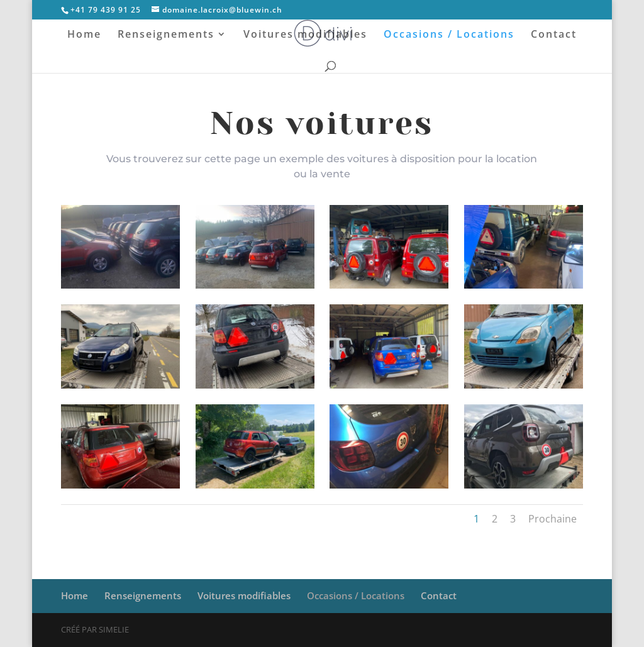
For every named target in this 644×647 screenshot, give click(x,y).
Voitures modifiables (305, 35)
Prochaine (552, 519)
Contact (554, 35)
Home (84, 35)
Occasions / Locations (449, 35)
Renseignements (166, 35)
